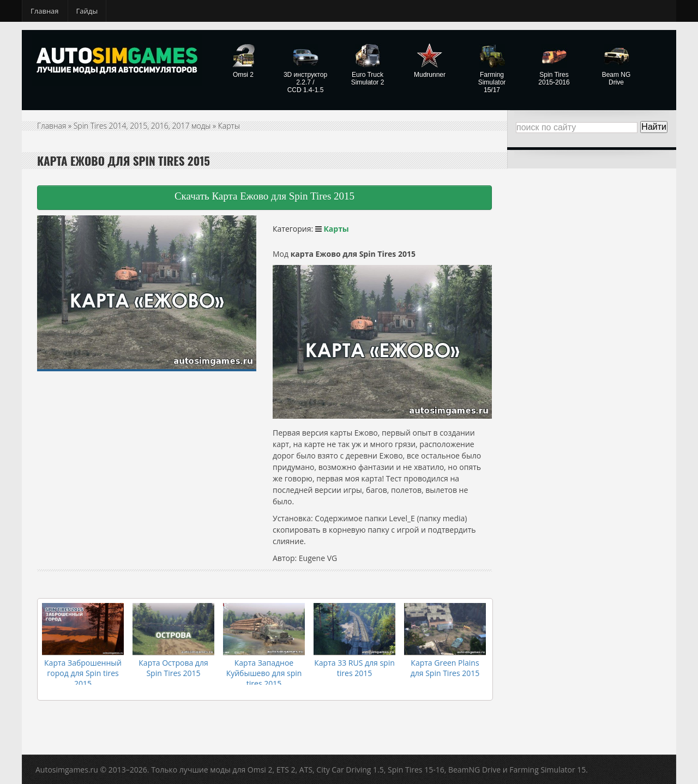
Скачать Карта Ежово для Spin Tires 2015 (264, 196)
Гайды (87, 11)
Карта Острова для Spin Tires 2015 (173, 668)
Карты (229, 126)
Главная (45, 11)
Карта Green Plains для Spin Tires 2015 (445, 668)
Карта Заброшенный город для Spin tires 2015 (83, 673)
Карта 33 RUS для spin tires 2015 (354, 668)
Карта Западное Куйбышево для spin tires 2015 (264, 673)
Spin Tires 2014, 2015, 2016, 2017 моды (142, 126)
